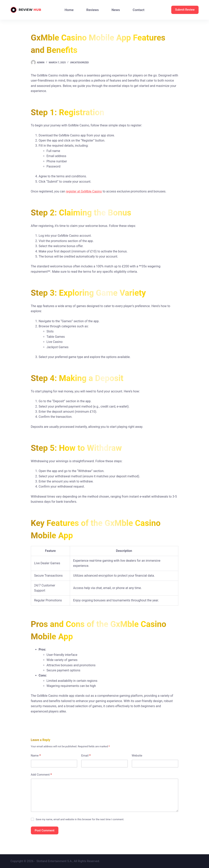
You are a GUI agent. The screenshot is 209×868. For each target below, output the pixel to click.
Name (36, 756)
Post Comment (45, 830)
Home (69, 10)
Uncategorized (80, 63)
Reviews (93, 10)
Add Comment (41, 775)
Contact (139, 10)
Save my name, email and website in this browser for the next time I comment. (80, 819)
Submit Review (185, 10)
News (116, 10)
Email (86, 756)
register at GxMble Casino (84, 191)
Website (137, 756)
